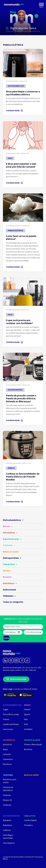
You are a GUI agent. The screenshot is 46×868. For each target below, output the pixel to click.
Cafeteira (7, 830)
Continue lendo (14, 111)
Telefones (7, 805)
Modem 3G (7, 800)
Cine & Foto (30, 816)
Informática (9, 740)
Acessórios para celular (10, 781)
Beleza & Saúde (11, 552)
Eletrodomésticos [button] (13, 520)
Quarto (27, 715)
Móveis (27, 705)
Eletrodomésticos (12, 705)
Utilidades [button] (9, 596)
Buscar (7, 28)
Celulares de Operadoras (8, 789)
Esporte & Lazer (32, 740)
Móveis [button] (8, 526)
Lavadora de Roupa (11, 724)
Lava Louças (8, 729)
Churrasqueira (9, 843)
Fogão (6, 710)
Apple (5, 749)
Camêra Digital (30, 820)
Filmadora (28, 825)
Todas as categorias (13, 602)
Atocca (5, 859)
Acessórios (7, 745)
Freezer (6, 719)
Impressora (8, 759)
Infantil (27, 710)
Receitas (7, 577)
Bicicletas (28, 749)
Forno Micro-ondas (11, 715)
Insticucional (9, 590)
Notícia (7, 571)
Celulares (7, 795)
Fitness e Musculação (33, 745)
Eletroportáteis (11, 816)
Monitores (7, 764)
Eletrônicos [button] (10, 583)
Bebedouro (8, 825)
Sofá (26, 724)
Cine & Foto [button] (10, 564)
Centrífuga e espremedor (8, 837)
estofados (28, 729)
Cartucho (7, 754)
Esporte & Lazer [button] (12, 539)
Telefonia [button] (9, 545)
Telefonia (8, 775)
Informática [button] (10, 533)
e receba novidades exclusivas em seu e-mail (23, 620)
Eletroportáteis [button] (12, 558)
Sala (26, 719)
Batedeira (7, 820)
